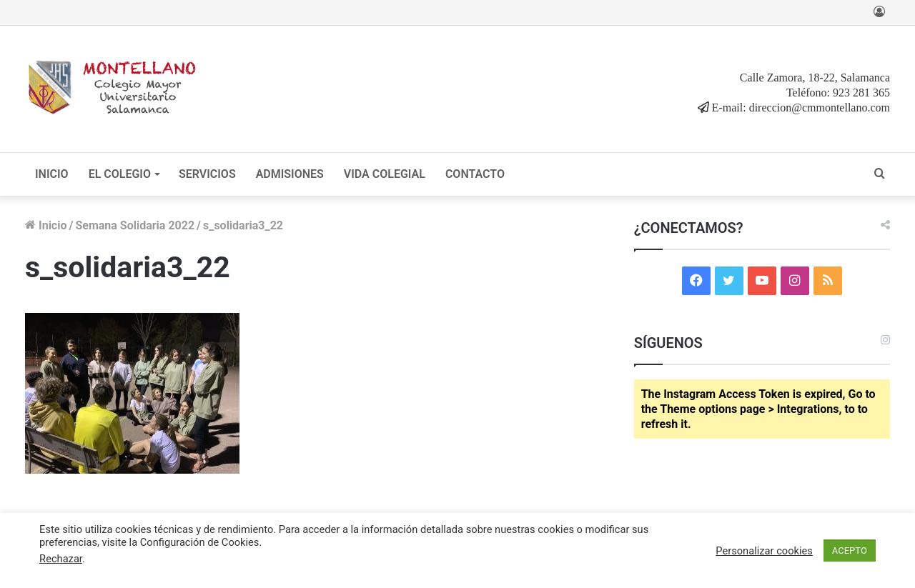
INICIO (52, 174)
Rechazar (61, 559)
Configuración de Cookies (200, 542)
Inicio (46, 225)
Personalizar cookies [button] (764, 551)
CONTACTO (475, 174)
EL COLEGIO (120, 174)
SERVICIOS (207, 174)
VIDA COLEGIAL (385, 174)
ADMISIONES (290, 174)
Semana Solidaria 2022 (135, 225)
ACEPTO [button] (850, 550)
